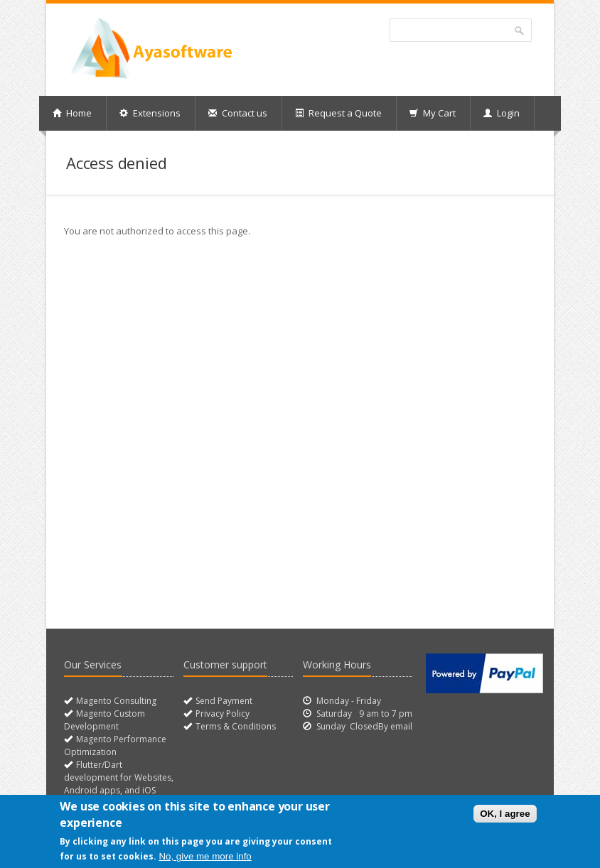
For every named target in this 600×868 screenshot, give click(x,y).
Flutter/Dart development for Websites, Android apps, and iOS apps (119, 784)
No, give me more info (205, 856)
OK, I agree (505, 814)
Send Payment (223, 701)
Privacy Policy (221, 714)
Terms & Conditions (235, 726)
